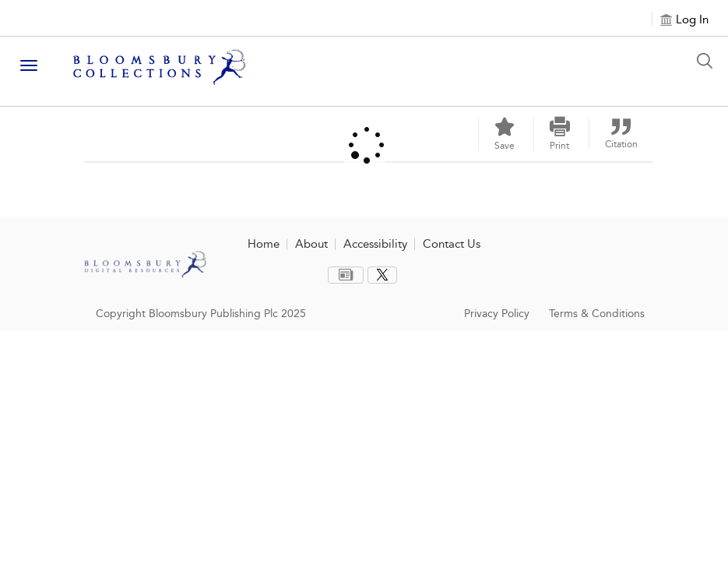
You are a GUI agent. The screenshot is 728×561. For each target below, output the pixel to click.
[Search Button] (709, 61)
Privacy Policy (497, 314)
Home (264, 244)
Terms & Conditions (597, 314)
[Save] (505, 134)
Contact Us (452, 244)
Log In (692, 19)
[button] (560, 134)
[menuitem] (346, 275)
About (311, 244)
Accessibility (375, 244)
